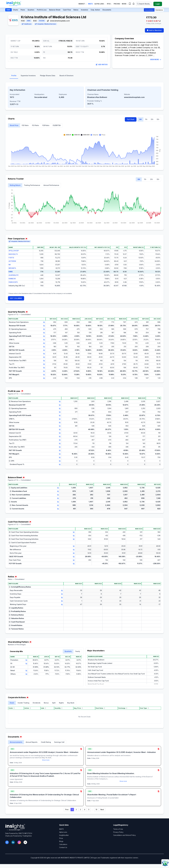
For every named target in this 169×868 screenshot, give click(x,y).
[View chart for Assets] (58, 502)
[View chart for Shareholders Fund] (58, 491)
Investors (84, 10)
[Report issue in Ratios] (16, 577)
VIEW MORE (156, 59)
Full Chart (131, 119)
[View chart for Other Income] (44, 343)
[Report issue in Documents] (21, 737)
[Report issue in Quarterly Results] (27, 312)
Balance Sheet (55, 10)
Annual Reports (32, 742)
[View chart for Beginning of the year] (74, 546)
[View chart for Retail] (27, 670)
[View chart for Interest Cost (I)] (44, 354)
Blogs (61, 841)
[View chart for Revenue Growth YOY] (60, 405)
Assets (13, 502)
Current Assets (17, 509)
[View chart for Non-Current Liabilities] (58, 495)
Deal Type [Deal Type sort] (145, 708)
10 (96, 810)
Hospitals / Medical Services (46, 24)
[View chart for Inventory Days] (62, 594)
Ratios (76, 10)
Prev (67, 810)
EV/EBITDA (57, 125)
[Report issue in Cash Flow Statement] (30, 522)
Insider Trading (23, 703)
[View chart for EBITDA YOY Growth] (44, 350)
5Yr (158, 119)
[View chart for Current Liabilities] (58, 498)
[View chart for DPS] (60, 461)
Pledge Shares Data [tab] (48, 76)
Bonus (46, 703)
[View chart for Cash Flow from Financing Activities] (74, 539)
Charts (15, 10)
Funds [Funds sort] (12, 708)
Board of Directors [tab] (66, 76)
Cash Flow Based (17, 622)
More (125, 4)
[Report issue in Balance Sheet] (24, 478)
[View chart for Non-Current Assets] (58, 505)
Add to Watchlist (154, 30)
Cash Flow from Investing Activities (23, 536)
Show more (46, 760)
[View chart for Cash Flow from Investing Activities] (74, 536)
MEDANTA (12, 268)
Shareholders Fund (18, 491)
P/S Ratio (36, 125)
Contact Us (63, 847)
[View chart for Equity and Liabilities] (58, 488)
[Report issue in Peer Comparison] (26, 239)
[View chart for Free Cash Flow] (74, 560)
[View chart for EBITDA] (44, 347)
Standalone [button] (159, 10)
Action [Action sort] (28, 708)
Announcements (16, 742)
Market (82, 4)
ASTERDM (12, 261)
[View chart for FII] (27, 664)
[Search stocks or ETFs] (144, 4)
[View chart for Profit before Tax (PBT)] (60, 440)
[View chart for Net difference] (74, 550)
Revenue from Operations (20, 401)
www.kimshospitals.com (58, 21)
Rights (61, 703)
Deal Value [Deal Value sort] (101, 708)
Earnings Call (59, 742)
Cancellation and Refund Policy (124, 835)
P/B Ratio (46, 125)
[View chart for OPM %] (44, 340)
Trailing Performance (32, 185)
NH (10, 265)
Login (158, 4)
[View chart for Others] (27, 674)
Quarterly (68, 651)
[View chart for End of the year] (74, 553)
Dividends (37, 703)
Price (61, 838)
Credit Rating (46, 742)
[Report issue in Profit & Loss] (22, 391)
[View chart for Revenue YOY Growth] (44, 326)
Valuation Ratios (16, 618)
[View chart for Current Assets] (58, 509)
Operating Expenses (18, 329)
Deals (12, 703)
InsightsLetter (64, 835)
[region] (84, 268)
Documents (107, 10)
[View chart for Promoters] (27, 660)
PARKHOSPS (13, 282)
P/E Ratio (25, 125)
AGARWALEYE (14, 275)
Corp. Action (95, 10)
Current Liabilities (18, 498)
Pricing (117, 4)
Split (54, 703)
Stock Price (14, 125)
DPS (12, 461)
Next (102, 810)
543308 (42, 21)
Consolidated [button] (149, 10)
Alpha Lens (100, 4)
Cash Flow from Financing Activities (24, 539)
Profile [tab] (14, 76)
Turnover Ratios (16, 629)
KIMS (8, 10)
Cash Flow (67, 10)
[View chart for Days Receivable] (62, 590)
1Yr (146, 119)
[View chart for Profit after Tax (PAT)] (60, 447)
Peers (23, 10)
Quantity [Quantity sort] (59, 708)
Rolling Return (15, 185)
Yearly (78, 651)
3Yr (152, 119)
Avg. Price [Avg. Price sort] (79, 708)
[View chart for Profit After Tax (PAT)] (44, 368)
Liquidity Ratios (16, 608)
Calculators (63, 844)
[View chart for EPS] (44, 378)
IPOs (109, 4)
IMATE (61, 829)
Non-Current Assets (19, 505)
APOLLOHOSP (14, 251)
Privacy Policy (118, 832)
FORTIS (11, 258)
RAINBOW (12, 279)
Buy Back (71, 703)
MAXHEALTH (13, 254)
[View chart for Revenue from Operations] (44, 322)
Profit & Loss (42, 10)
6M (140, 119)
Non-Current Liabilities (20, 495)
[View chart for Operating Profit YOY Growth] (44, 336)
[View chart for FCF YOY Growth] (74, 564)
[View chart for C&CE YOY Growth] (74, 557)
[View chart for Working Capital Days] (62, 604)
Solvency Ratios (16, 615)
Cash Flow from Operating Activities (24, 532)
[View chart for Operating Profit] (44, 333)
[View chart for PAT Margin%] (44, 375)
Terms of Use (118, 829)
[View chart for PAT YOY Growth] (44, 371)
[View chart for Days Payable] (62, 597)
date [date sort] (44, 708)
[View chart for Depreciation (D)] (44, 357)
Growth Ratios (16, 625)
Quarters (31, 10)
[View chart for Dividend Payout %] (60, 464)
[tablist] (84, 76)
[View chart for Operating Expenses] (44, 329)
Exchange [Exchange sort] (123, 708)
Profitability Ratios (17, 611)
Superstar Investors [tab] (28, 76)
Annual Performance (51, 185)
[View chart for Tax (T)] (44, 364)
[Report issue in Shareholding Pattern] (30, 642)
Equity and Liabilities (18, 488)
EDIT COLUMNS (16, 298)
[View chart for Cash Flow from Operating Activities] (74, 532)
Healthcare (27, 24)
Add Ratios (102, 65)
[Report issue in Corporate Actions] (27, 698)
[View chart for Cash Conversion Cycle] (62, 601)
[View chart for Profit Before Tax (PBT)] (44, 361)
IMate (90, 4)
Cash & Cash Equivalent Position (23, 543)
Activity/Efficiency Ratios (20, 587)
